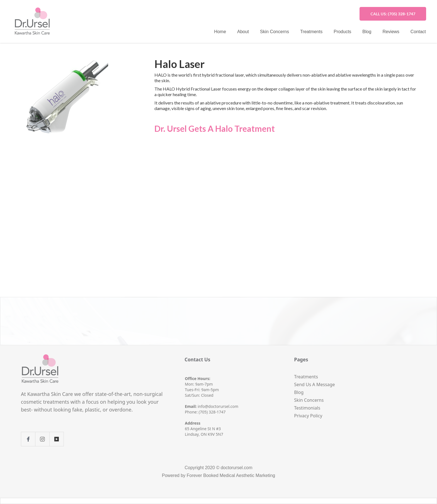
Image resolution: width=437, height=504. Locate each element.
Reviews (391, 32)
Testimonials (307, 408)
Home (220, 32)
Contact (418, 32)
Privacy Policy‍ (308, 416)
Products (342, 32)
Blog (367, 32)
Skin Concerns (275, 32)
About (243, 32)
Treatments (311, 32)
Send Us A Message (314, 384)
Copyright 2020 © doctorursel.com (218, 468)
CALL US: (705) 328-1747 (393, 14)
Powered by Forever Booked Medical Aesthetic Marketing (219, 475)
